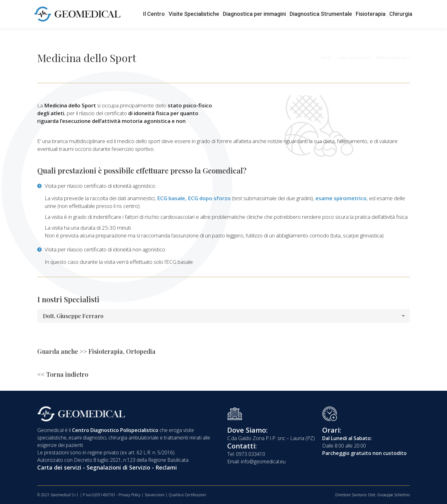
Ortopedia (141, 351)
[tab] (223, 316)
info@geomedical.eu (102, 6)
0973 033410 (54, 6)
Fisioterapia (106, 351)
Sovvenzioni (155, 495)
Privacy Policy (130, 495)
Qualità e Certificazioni (187, 495)
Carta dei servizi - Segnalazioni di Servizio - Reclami (107, 467)
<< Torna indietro (63, 374)
